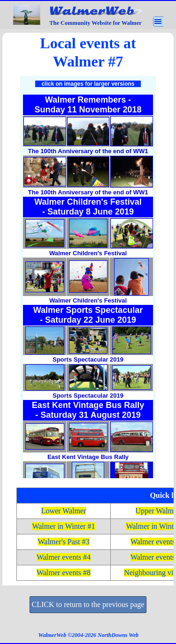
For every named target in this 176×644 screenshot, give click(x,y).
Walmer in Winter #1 (63, 526)
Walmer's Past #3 (63, 542)
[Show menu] (158, 22)
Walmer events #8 (64, 573)
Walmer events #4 (64, 557)
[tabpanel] (88, 52)
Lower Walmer (64, 511)
